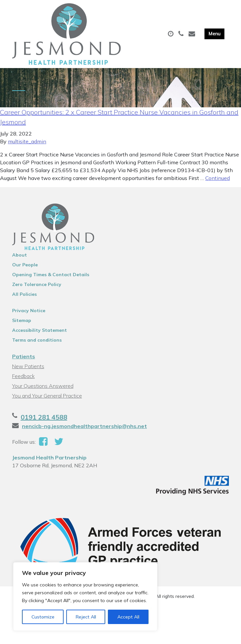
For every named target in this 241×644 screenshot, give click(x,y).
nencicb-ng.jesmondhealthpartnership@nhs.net (84, 426)
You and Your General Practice (47, 396)
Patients (24, 356)
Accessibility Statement (40, 330)
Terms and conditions (37, 340)
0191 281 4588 (44, 417)
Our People (25, 265)
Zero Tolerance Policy (37, 284)
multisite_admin (27, 141)
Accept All (128, 617)
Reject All (86, 617)
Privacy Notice (29, 311)
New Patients (28, 366)
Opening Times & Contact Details (51, 275)
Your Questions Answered (43, 386)
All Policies (24, 294)
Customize (43, 617)
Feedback (23, 376)
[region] (85, 597)
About (20, 255)
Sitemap (22, 320)
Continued (218, 178)
